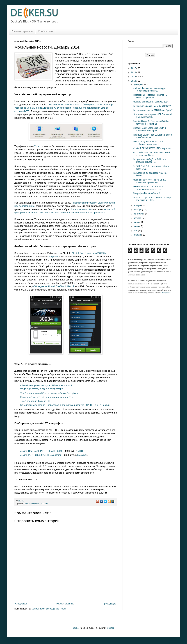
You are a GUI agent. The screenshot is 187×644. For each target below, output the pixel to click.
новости (44, 504)
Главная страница (22, 31)
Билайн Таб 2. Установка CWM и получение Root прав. (149, 129)
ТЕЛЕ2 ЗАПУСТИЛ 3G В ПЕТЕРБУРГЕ (42, 389)
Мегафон (82, 455)
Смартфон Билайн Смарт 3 (147, 193)
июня (136, 226)
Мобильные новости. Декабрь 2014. (151, 102)
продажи (53, 256)
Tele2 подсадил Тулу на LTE (36, 401)
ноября (137, 205)
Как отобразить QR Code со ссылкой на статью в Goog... (151, 154)
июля (136, 222)
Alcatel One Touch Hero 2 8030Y (89, 253)
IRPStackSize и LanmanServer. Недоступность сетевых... (148, 188)
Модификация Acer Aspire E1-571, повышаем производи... (150, 181)
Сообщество (45, 31)
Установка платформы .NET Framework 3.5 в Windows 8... (153, 116)
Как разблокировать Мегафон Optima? (152, 106)
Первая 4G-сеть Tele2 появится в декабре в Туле (47, 397)
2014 (134, 81)
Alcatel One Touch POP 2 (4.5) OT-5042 (41, 451)
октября (138, 210)
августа (138, 218)
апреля (137, 235)
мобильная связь (32, 504)
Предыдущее (109, 604)
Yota (37, 146)
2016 (134, 72)
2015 (134, 77)
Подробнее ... (167, 293)
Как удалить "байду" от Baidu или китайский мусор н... (150, 161)
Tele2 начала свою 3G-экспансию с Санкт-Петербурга (50, 393)
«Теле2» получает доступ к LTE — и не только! (46, 385)
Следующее (21, 604)
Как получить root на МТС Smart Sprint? (153, 110)
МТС (80, 451)
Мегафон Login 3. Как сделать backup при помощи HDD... (152, 199)
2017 (134, 68)
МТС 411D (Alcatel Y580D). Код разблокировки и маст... (149, 143)
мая (136, 231)
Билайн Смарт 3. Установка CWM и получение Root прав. (151, 122)
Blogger (110, 628)
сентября (139, 214)
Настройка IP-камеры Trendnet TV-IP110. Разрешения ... (150, 96)
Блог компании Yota (82, 209)
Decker (76, 628)
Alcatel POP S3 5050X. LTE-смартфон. (41, 455)
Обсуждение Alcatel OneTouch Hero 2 (54, 286)
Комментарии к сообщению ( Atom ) (49, 609)
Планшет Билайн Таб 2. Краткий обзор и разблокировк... (152, 136)
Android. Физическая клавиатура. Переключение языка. (150, 90)
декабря (138, 85)
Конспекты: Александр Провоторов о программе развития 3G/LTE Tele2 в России (65, 405)
